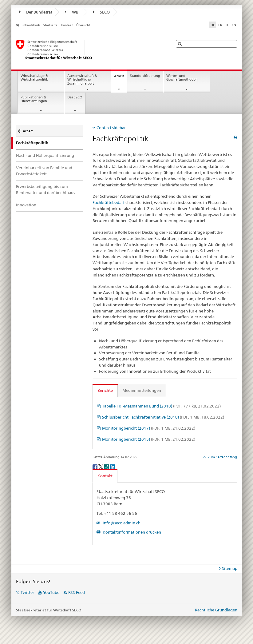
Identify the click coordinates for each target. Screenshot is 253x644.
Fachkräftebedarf (109, 202)
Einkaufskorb (30, 25)
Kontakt (67, 25)
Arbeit (120, 78)
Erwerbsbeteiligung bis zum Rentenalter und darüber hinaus (45, 189)
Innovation (26, 205)
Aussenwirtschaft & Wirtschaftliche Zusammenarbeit (82, 80)
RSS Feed (77, 592)
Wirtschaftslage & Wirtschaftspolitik (34, 78)
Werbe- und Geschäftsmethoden (182, 78)
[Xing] (107, 466)
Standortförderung (145, 76)
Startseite (50, 25)
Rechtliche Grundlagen (216, 610)
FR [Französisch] (220, 25)
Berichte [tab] (105, 390)
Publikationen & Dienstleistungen (34, 99)
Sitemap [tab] (230, 568)
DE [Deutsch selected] (213, 25)
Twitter (27, 592)
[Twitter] (101, 466)
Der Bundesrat (36, 12)
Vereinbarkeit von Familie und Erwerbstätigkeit (44, 171)
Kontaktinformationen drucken (131, 532)
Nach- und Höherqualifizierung (45, 155)
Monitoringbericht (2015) (149, 439)
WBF (73, 12)
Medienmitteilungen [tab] (142, 390)
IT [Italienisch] (227, 25)
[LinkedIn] (113, 466)
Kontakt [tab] (105, 476)
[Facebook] (95, 466)
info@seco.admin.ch (121, 523)
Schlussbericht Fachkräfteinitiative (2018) (163, 417)
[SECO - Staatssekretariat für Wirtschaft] (88, 50)
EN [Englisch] (234, 25)
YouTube (51, 592)
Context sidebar (111, 128)
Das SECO (75, 97)
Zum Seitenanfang (222, 457)
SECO (102, 12)
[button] (181, 44)
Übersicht (83, 25)
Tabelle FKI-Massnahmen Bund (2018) (161, 406)
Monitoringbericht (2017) (149, 428)
